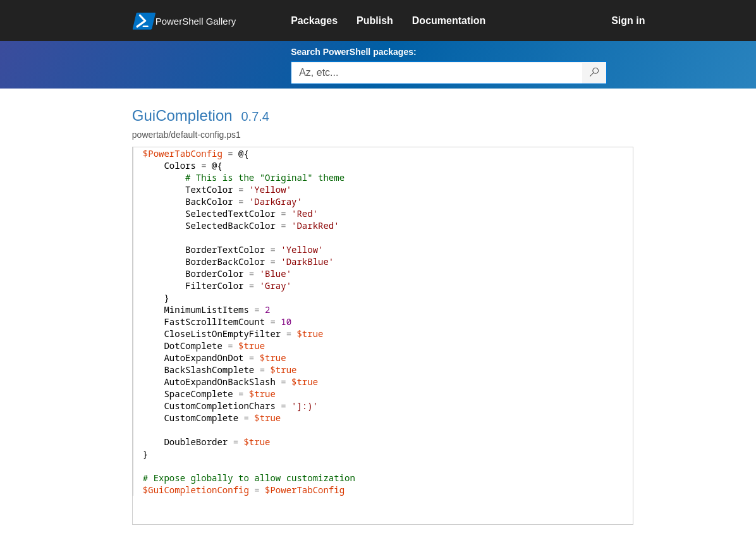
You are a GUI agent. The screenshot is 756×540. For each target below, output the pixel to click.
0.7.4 (255, 116)
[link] (324, 21)
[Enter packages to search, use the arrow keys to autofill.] (437, 73)
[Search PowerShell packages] (594, 73)
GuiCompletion (182, 115)
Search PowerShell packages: (353, 52)
